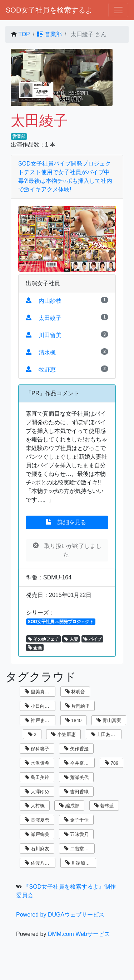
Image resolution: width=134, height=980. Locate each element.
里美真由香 (39, 692)
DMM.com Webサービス (79, 934)
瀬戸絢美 (37, 834)
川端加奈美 (80, 863)
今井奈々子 (79, 763)
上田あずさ (105, 734)
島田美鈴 (37, 777)
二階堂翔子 (79, 849)
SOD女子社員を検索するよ (49, 10)
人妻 (71, 639)
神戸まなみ (39, 720)
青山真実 (109, 720)
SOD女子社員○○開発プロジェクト (61, 622)
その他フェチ (43, 639)
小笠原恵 (63, 734)
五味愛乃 (76, 834)
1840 (74, 720)
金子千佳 (76, 820)
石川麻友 (37, 849)
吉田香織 (76, 792)
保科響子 (37, 749)
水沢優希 (37, 763)
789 (111, 763)
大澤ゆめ (37, 792)
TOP (24, 34)
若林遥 (104, 806)
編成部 (69, 806)
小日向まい (39, 706)
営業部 (49, 34)
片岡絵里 (78, 706)
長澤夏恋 (37, 820)
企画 (35, 648)
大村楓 (35, 806)
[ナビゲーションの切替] (118, 10)
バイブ (92, 639)
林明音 (75, 692)
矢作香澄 (76, 749)
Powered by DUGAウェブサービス (60, 915)
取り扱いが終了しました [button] (67, 550)
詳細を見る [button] (67, 522)
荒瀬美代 (76, 777)
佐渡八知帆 (39, 863)
